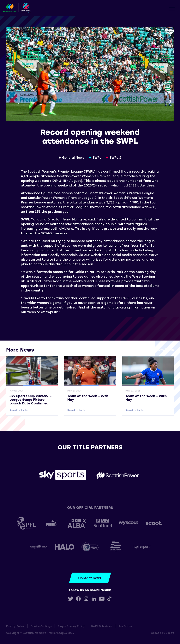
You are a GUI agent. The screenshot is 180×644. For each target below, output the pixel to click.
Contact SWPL (90, 578)
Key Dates (125, 626)
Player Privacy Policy (71, 626)
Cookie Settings (41, 626)
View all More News (158, 350)
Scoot (170, 633)
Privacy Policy (15, 626)
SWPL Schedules (102, 626)
